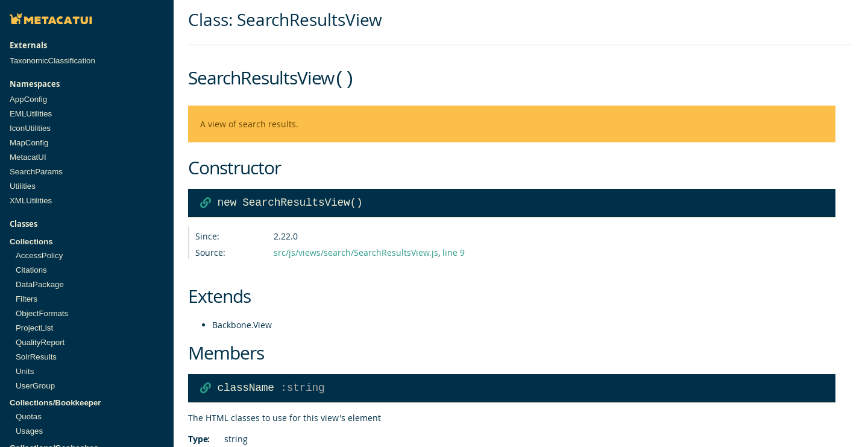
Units (25, 371)
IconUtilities (30, 128)
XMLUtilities (31, 201)
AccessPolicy (39, 255)
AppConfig (28, 99)
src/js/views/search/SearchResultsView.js (356, 251)
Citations (31, 270)
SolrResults (36, 357)
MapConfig (29, 143)
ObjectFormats (42, 313)
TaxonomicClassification (52, 61)
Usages (29, 431)
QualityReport (40, 342)
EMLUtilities (31, 114)
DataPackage (40, 284)
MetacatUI (28, 157)
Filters (27, 299)
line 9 (454, 251)
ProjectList (34, 328)
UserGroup (35, 386)
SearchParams (36, 172)
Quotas (29, 417)
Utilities (23, 186)
